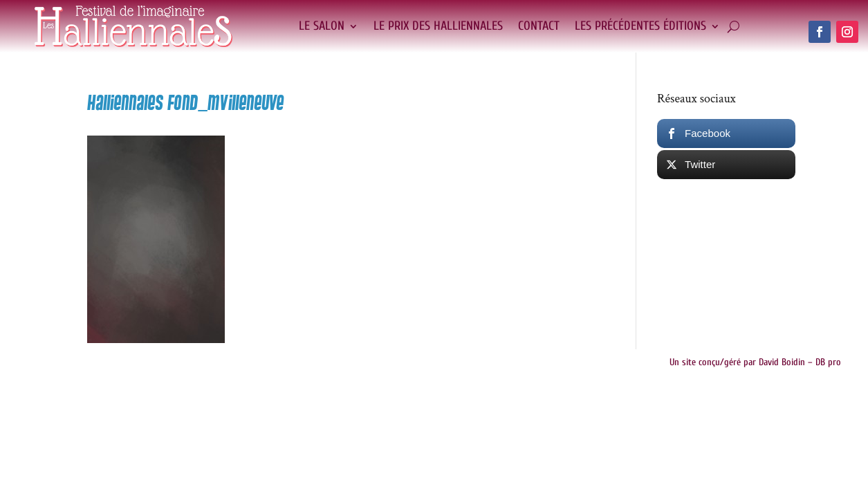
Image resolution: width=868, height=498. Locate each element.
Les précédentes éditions (640, 26)
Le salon (322, 26)
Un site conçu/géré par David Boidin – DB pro (755, 362)
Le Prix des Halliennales (438, 26)
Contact (539, 26)
